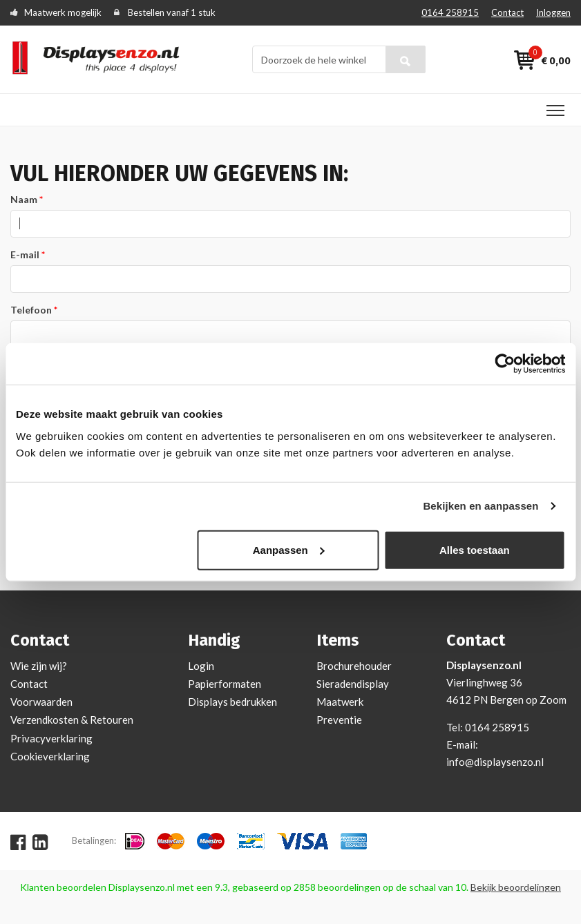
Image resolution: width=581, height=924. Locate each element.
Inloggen (553, 12)
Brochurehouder (354, 666)
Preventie (339, 720)
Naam (24, 199)
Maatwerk (340, 702)
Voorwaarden (41, 702)
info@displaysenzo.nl (495, 762)
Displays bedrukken (232, 702)
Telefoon (31, 310)
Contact (507, 12)
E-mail (25, 254)
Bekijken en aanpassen (480, 506)
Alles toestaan (475, 549)
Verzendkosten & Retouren (72, 720)
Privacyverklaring (51, 738)
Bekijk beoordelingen (516, 887)
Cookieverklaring (50, 756)
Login (201, 666)
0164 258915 (450, 12)
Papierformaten (225, 684)
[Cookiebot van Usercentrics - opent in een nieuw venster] (505, 364)
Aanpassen (289, 549)
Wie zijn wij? (39, 666)
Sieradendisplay (353, 684)
